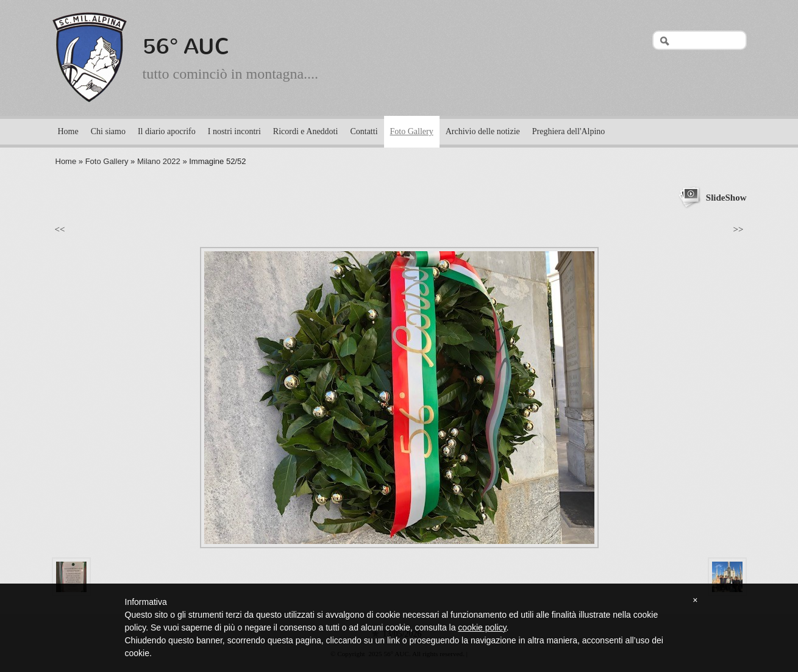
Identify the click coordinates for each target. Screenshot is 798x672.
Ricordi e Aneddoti (306, 131)
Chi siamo (108, 131)
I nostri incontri (234, 131)
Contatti (364, 131)
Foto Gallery (412, 131)
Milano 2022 (159, 161)
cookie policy (482, 627)
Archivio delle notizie (483, 131)
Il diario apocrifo (167, 131)
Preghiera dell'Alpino (569, 131)
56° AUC (186, 46)
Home (68, 131)
